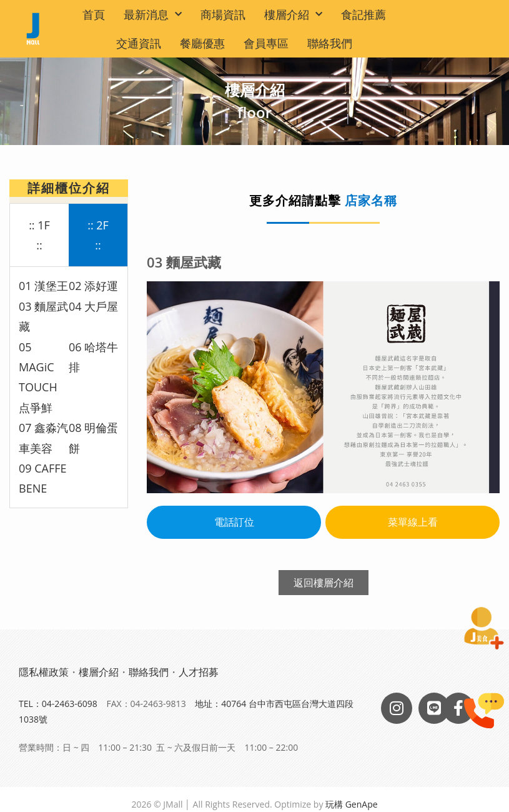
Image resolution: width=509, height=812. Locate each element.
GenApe (362, 804)
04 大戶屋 (93, 306)
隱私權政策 (44, 672)
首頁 (94, 14)
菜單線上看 (413, 522)
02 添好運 (93, 286)
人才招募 (199, 672)
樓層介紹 (293, 15)
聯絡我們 (330, 43)
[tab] (39, 236)
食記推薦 (363, 14)
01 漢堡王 (43, 286)
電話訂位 (234, 522)
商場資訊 (223, 14)
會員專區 (266, 43)
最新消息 (153, 15)
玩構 (334, 804)
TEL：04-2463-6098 (58, 704)
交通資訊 (139, 43)
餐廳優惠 (202, 43)
